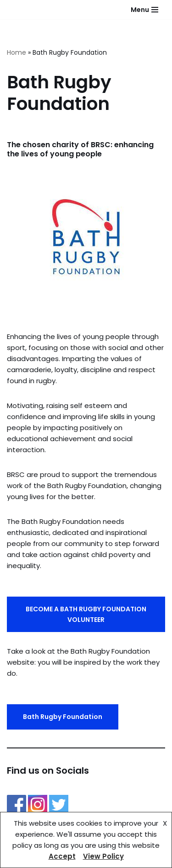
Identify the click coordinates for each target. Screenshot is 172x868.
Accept (62, 856)
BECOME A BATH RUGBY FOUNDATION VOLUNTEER (86, 614)
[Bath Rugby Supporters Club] (8, 10)
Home (17, 52)
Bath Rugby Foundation (63, 717)
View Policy (103, 856)
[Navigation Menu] (144, 10)
